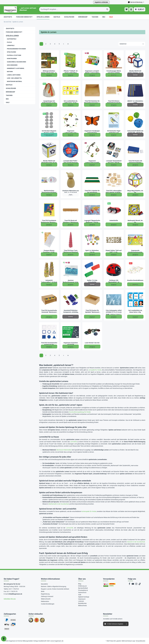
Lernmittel (74, 442)
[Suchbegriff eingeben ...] (72, 9)
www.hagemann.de (57, 641)
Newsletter (44, 584)
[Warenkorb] (139, 9)
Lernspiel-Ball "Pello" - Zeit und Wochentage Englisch (71, 162)
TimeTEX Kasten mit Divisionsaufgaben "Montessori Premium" (135, 162)
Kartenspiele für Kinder (89, 511)
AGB (80, 595)
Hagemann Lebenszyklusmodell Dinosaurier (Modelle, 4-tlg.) (92, 162)
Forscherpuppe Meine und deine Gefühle (114, 72)
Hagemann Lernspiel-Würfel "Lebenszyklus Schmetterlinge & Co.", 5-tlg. (92, 72)
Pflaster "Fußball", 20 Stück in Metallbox (71, 72)
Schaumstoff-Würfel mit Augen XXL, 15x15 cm (135, 132)
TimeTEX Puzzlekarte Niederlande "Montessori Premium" (49, 221)
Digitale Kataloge (84, 597)
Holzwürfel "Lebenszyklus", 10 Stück (49, 281)
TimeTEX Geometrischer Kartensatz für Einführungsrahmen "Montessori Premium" (49, 344)
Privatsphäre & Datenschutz (83, 591)
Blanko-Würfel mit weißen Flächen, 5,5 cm (135, 72)
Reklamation (45, 601)
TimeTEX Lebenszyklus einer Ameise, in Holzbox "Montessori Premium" (114, 192)
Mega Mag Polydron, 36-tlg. (135, 192)
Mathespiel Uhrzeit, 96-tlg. (135, 221)
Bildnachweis (82, 606)
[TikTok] (140, 584)
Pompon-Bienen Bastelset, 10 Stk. (49, 251)
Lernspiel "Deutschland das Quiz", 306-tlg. (114, 162)
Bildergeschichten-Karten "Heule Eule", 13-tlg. (49, 72)
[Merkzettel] (126, 9)
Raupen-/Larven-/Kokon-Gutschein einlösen (55, 589)
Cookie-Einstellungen (48, 604)
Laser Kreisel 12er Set (92, 343)
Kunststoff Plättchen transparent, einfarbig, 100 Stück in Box (71, 311)
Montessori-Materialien (64, 450)
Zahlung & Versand (47, 596)
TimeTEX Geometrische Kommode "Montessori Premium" (49, 311)
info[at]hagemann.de (15, 594)
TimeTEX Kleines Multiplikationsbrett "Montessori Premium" (114, 102)
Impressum (82, 599)
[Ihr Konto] (131, 9)
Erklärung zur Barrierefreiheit (83, 587)
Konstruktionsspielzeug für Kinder (80, 412)
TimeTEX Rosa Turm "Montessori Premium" (71, 251)
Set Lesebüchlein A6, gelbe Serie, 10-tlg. (71, 102)
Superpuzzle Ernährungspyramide (135, 251)
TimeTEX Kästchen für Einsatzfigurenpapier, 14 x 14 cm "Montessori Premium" (92, 102)
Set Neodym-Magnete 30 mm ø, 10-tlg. (49, 132)
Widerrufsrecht (46, 599)
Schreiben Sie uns (10, 599)
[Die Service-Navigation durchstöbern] (136, 2)
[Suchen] (107, 9)
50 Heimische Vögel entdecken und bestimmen (114, 132)
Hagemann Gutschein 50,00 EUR (71, 344)
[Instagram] (136, 584)
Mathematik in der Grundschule (59, 504)
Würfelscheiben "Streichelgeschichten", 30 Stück (49, 192)
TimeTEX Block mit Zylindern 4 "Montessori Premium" (71, 221)
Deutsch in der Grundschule (136, 542)
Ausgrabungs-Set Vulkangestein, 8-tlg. (49, 102)
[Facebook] (130, 584)
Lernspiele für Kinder (95, 370)
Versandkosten (140, 641)
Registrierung (45, 594)
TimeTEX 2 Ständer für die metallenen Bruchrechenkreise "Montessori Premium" (92, 192)
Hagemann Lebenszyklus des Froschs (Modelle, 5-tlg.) (71, 132)
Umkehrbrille (114, 221)
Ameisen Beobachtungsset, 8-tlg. (71, 281)
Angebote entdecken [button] (101, 2)
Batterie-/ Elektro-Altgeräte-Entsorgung (54, 586)
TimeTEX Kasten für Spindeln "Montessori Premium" (92, 311)
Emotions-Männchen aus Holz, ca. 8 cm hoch (71, 192)
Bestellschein (82, 603)
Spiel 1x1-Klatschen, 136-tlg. (92, 251)
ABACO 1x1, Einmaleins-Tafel (135, 102)
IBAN (43, 591)
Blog (80, 584)
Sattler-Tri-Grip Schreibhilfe (92, 281)
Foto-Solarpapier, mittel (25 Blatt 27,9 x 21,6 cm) (114, 311)
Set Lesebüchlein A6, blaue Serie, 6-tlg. (135, 311)
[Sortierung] (132, 44)
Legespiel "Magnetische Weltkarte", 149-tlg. (92, 221)
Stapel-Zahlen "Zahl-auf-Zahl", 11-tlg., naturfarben (114, 251)
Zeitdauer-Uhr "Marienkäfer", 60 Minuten (114, 281)
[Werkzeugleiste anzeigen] (4, 639)
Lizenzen (81, 601)
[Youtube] (133, 584)
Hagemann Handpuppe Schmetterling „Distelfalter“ (92, 132)
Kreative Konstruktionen (135, 280)
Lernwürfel (70, 528)
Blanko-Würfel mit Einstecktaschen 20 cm (49, 162)
